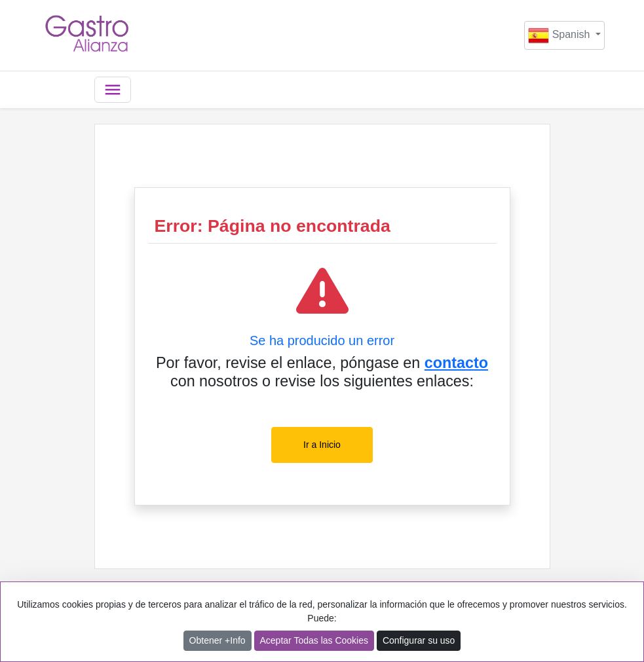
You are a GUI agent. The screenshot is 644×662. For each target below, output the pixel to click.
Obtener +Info (218, 640)
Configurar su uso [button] (419, 640)
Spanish (560, 35)
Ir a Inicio (322, 445)
